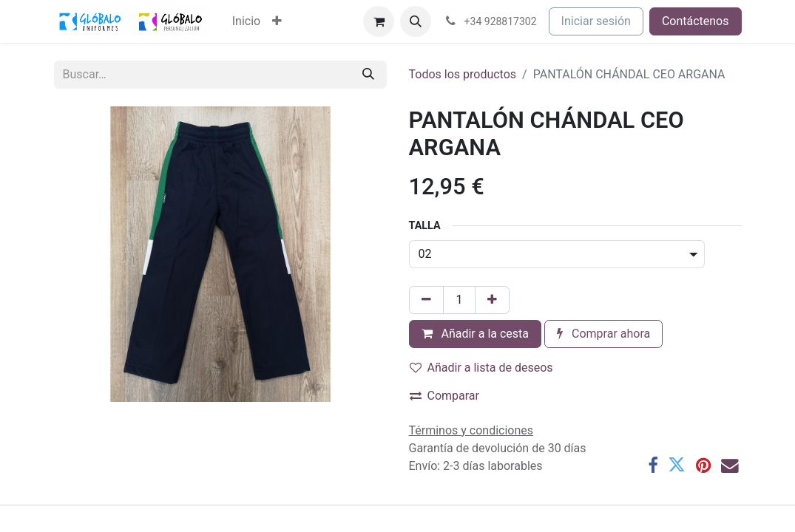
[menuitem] (246, 21)
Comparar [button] (445, 396)
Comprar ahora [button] (603, 334)
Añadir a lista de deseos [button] (481, 368)
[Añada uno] (492, 300)
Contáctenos (696, 21)
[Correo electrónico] (730, 465)
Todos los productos (463, 74)
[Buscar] (368, 75)
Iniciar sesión (596, 21)
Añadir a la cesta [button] (476, 334)
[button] (416, 21)
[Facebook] (653, 465)
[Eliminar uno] (426, 300)
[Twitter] (677, 465)
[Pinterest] (703, 465)
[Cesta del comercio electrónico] (379, 21)
